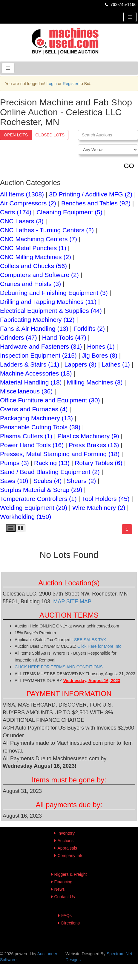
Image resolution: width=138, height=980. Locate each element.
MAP (60, 601)
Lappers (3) (80, 364)
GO (129, 166)
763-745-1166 (120, 4)
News (60, 889)
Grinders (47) (19, 337)
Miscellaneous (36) (26, 391)
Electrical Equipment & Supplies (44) (51, 311)
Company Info (70, 856)
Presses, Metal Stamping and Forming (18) (60, 454)
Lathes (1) (116, 364)
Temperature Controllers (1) (38, 499)
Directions (70, 923)
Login (52, 84)
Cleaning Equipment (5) (69, 212)
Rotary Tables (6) (99, 463)
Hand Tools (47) (64, 337)
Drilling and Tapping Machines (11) (48, 302)
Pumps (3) (14, 463)
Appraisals (67, 848)
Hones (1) (101, 346)
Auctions (65, 841)
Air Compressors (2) (28, 203)
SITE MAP (79, 601)
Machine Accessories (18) (36, 373)
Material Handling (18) (31, 382)
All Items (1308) (22, 194)
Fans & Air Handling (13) (34, 329)
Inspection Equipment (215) (38, 355)
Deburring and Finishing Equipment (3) (54, 293)
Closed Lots (50, 135)
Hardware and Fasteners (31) (41, 346)
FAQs (66, 916)
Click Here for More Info (99, 646)
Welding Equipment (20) (34, 508)
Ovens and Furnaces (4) (34, 409)
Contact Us (65, 897)
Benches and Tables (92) (96, 203)
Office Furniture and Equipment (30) (50, 400)
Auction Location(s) (69, 583)
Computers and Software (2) (39, 275)
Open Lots (16, 135)
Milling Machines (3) (95, 382)
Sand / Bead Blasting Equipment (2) (50, 472)
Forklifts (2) (89, 329)
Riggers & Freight (71, 874)
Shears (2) (81, 481)
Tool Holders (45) (106, 499)
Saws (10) (14, 481)
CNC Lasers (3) (22, 221)
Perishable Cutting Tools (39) (40, 427)
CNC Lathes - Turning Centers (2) (47, 230)
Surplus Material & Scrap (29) (41, 490)
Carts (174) (16, 212)
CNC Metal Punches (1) (33, 248)
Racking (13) (52, 463)
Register (70, 84)
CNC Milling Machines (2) (36, 257)
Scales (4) (48, 481)
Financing (63, 882)
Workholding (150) (26, 517)
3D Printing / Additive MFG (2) (91, 194)
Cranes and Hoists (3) (30, 284)
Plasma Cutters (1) (26, 436)
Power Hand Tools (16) (32, 445)
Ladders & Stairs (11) (30, 364)
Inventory (66, 833)
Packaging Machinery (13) (36, 418)
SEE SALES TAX (90, 640)
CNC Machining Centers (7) (39, 239)
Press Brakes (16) (94, 445)
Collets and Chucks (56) (33, 266)
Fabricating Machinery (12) (37, 320)
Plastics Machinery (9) (88, 436)
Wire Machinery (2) (99, 508)
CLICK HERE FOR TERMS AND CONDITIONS (59, 667)
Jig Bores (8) (100, 355)
